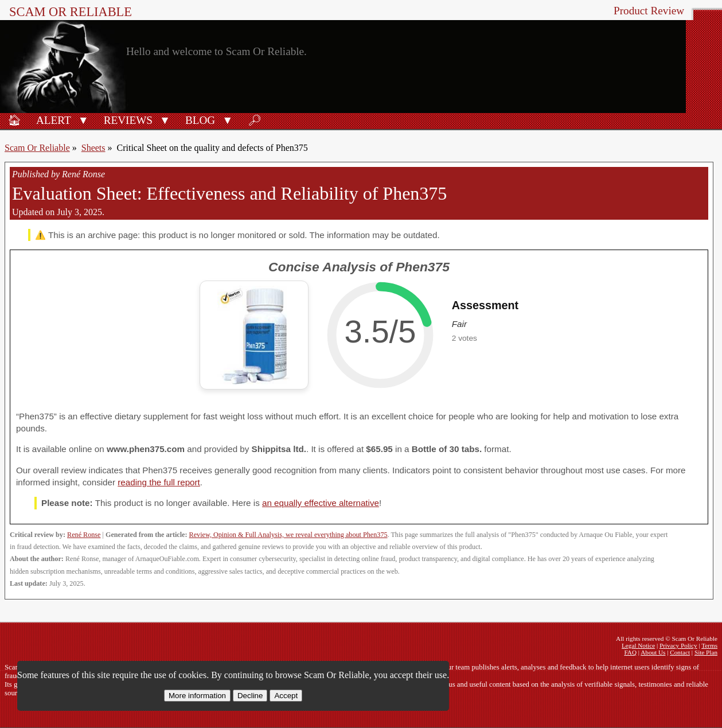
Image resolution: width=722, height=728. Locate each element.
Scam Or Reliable (71, 12)
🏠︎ (14, 120)
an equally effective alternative (321, 503)
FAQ (630, 652)
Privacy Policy (678, 645)
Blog (200, 120)
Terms (709, 645)
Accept (286, 696)
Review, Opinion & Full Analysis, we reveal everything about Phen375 (288, 535)
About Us (653, 652)
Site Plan (706, 652)
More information (197, 696)
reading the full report (159, 482)
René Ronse (84, 535)
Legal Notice (638, 645)
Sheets (93, 148)
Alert (54, 120)
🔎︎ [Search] (255, 120)
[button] (83, 119)
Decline (250, 696)
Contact (680, 652)
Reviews (128, 120)
